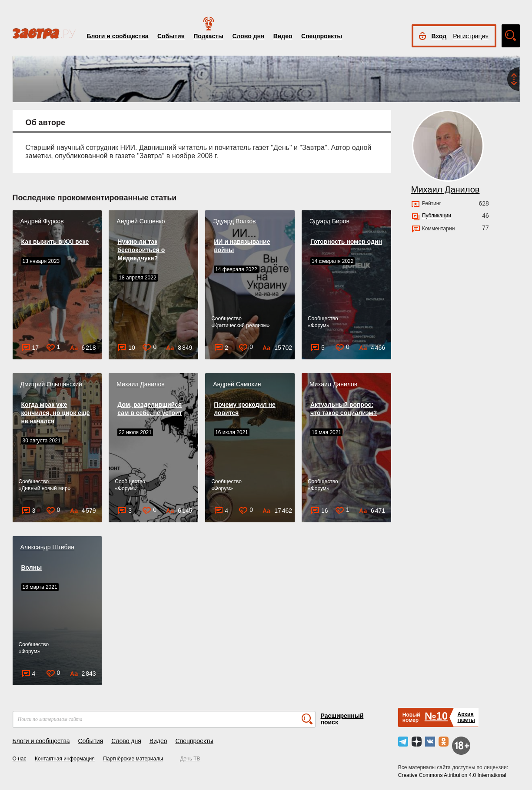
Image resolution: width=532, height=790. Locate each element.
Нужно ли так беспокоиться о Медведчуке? (141, 250)
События (171, 36)
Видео (283, 36)
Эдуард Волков (234, 221)
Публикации (437, 216)
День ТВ (190, 759)
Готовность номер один (346, 242)
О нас (20, 759)
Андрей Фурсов (42, 221)
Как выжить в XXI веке (55, 242)
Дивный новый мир (44, 488)
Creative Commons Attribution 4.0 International (452, 775)
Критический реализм (241, 325)
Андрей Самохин (237, 384)
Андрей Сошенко (141, 221)
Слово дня (248, 36)
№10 (436, 716)
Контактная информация (65, 759)
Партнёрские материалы (133, 759)
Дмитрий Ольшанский (51, 384)
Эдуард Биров (329, 221)
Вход (439, 36)
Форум (319, 325)
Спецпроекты (322, 36)
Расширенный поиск (342, 719)
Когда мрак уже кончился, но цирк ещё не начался (56, 413)
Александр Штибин (48, 547)
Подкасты (208, 36)
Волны (32, 568)
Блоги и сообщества (118, 36)
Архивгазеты (466, 717)
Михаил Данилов (140, 384)
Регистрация (471, 36)
